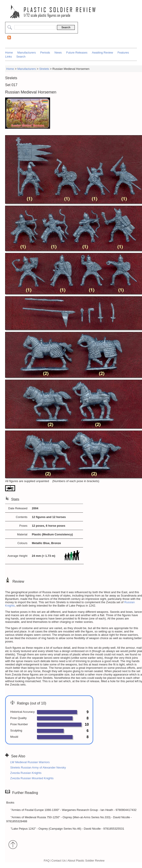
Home (9, 53)
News (58, 53)
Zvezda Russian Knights (26, 773)
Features (123, 53)
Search (21, 57)
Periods (45, 53)
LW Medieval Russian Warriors (30, 762)
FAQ (47, 860)
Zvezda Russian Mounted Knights (32, 778)
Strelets (44, 69)
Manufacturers (27, 53)
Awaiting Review (102, 53)
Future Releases (77, 53)
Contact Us (59, 860)
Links (8, 57)
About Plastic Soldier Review (86, 860)
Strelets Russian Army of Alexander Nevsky (38, 768)
